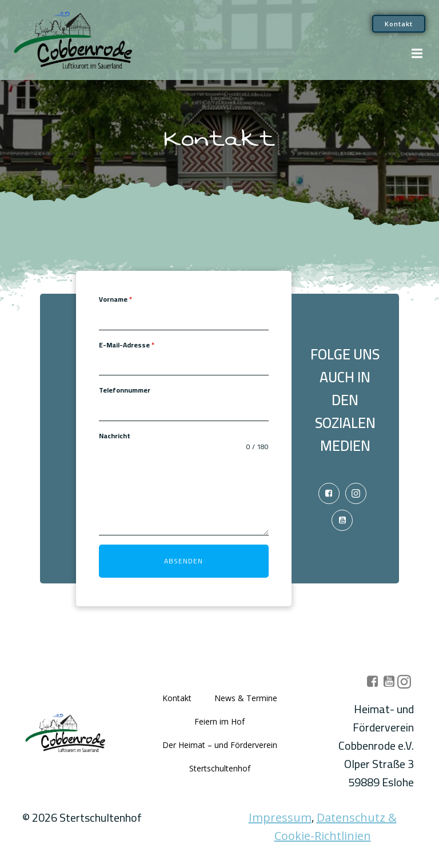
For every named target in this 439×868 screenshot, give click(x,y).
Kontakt (177, 698)
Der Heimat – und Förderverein (220, 745)
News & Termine (246, 698)
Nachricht (115, 436)
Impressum (280, 817)
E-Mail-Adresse (127, 345)
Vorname (115, 299)
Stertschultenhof (220, 768)
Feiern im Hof (219, 721)
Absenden (183, 561)
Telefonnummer (125, 390)
